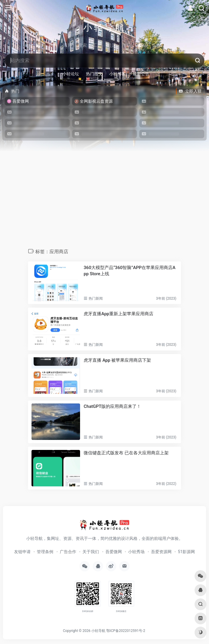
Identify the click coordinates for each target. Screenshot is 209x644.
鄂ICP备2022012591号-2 (126, 631)
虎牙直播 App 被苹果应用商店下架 (117, 360)
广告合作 (68, 552)
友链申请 (22, 552)
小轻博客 (117, 74)
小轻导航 (98, 631)
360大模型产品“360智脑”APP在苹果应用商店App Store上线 (130, 271)
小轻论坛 (71, 74)
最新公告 (141, 74)
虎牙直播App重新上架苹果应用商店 (118, 314)
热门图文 (94, 74)
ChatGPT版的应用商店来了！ (112, 406)
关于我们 (91, 552)
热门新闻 (96, 298)
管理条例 (45, 552)
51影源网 (186, 552)
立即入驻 (190, 91)
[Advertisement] (104, 204)
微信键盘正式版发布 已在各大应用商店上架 (126, 453)
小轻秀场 (136, 552)
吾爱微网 (114, 552)
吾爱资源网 (161, 552)
